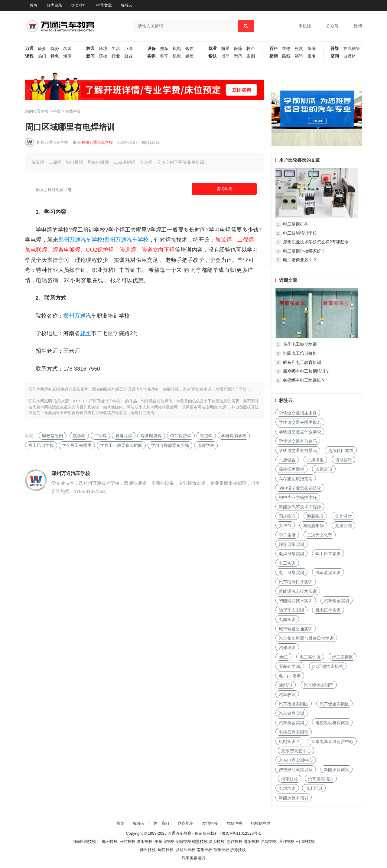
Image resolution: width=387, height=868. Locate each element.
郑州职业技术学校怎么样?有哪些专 (316, 242)
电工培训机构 (296, 224)
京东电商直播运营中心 (332, 741)
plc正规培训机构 (328, 666)
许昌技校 (268, 842)
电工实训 (287, 563)
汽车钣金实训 (337, 601)
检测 (299, 49)
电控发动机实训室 (332, 723)
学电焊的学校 (234, 436)
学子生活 (287, 535)
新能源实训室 (337, 770)
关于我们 (161, 823)
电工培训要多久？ (300, 260)
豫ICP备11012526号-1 (242, 833)
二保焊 (100, 436)
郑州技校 (110, 842)
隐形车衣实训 (291, 610)
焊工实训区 (343, 657)
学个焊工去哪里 (77, 445)
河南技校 (290, 779)
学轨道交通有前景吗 (298, 451)
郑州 (64, 240)
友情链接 (210, 823)
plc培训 (286, 685)
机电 (177, 49)
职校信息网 (53, 436)
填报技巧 (343, 460)
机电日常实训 (328, 610)
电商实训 (287, 619)
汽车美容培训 (321, 779)
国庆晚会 (287, 516)
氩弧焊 (79, 436)
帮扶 (213, 56)
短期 (67, 56)
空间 (335, 56)
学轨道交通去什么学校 (300, 432)
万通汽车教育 (180, 833)
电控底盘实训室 (294, 732)
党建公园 (343, 526)
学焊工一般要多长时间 (121, 445)
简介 (42, 49)
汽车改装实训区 (294, 704)
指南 (274, 56)
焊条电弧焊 (151, 436)
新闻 (90, 56)
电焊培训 (287, 788)
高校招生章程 (291, 469)
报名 (312, 56)
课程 (29, 56)
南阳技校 (204, 850)
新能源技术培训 (294, 798)
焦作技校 (235, 842)
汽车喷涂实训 (328, 573)
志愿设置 (287, 460)
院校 (103, 56)
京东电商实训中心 (296, 760)
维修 (286, 49)
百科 (274, 49)
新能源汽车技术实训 (298, 591)
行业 (116, 56)
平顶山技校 (164, 842)
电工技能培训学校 (300, 233)
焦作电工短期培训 (300, 344)
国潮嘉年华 (313, 526)
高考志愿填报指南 (296, 479)
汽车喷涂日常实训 (296, 582)
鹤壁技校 (200, 842)
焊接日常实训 (291, 544)
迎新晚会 (315, 516)
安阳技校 (183, 842)
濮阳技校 (252, 842)
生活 (116, 49)
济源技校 (238, 850)
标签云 (127, 5)
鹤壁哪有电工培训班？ (304, 380)
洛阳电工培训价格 (300, 353)
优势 (55, 49)
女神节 (285, 526)
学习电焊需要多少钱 (170, 445)
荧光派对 (343, 516)
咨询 (299, 56)
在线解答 (352, 49)
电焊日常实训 (291, 554)
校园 (90, 49)
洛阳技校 (145, 842)
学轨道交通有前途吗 (298, 441)
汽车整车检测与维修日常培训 (306, 638)
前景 (225, 49)
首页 (34, 5)
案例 (251, 56)
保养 (312, 49)
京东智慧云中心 (296, 751)
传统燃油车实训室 (296, 770)
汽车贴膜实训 (291, 713)
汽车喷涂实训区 (319, 685)
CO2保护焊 (181, 436)
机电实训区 (289, 741)
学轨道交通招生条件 (298, 413)
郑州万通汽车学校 (52, 142)
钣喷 (190, 49)
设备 (151, 49)
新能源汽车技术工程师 (300, 507)
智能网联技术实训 (296, 601)
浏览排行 (79, 5)
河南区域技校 (84, 842)
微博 (358, 26)
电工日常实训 (291, 573)
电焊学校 (206, 445)
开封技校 (128, 842)
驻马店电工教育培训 (302, 362)
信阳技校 (221, 850)
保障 (238, 49)
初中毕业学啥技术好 (298, 497)
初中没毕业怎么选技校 (300, 488)
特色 (55, 56)
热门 (42, 56)
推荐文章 (104, 5)
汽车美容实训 (291, 723)
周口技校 (166, 850)
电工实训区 (310, 657)
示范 (238, 56)
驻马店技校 (185, 850)
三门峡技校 (305, 842)
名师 (67, 49)
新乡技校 (217, 842)
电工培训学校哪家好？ (304, 251)
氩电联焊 (124, 436)
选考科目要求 (341, 451)
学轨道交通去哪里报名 (300, 422)
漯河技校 (286, 842)
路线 (286, 56)
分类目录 (54, 5)
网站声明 (234, 823)
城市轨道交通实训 (296, 629)
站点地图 (186, 823)
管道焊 (206, 436)
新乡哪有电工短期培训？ (306, 371)
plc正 (284, 657)
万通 (29, 49)
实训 (151, 56)
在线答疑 (73, 111)
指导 (225, 56)
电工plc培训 (290, 676)
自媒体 (350, 56)
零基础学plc (290, 666)
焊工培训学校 (41, 445)
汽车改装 (287, 695)
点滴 (128, 49)
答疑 (335, 49)
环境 (103, 49)
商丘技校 (148, 850)
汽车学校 (91, 240)
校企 (251, 49)
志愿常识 (324, 469)
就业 (128, 56)
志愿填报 (315, 460)
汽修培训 (287, 648)
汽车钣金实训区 (334, 704)
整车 (164, 49)
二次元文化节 (320, 535)
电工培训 (314, 788)
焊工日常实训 (328, 554)
